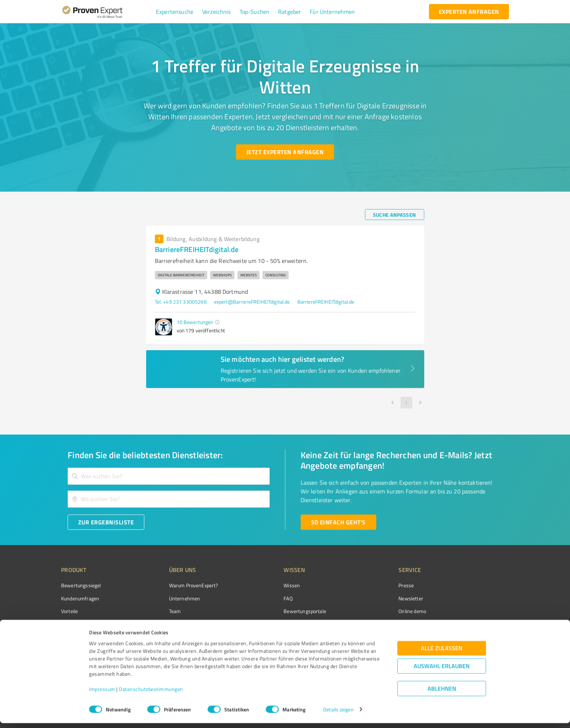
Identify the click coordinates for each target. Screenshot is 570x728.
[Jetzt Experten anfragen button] (285, 152)
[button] (175, 12)
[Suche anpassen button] (395, 215)
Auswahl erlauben (442, 671)
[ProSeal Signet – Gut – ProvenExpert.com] (482, 599)
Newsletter (370, 598)
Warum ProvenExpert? (180, 585)
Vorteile (69, 611)
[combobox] (169, 476)
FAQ (261, 598)
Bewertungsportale (278, 611)
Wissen (264, 585)
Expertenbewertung (380, 624)
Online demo (372, 611)
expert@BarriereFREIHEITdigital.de (252, 302)
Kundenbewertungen (279, 624)
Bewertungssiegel (81, 585)
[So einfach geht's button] (338, 522)
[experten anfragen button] (469, 12)
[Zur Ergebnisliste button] (106, 522)
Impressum (102, 694)
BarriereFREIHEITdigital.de (326, 302)
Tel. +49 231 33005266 (181, 302)
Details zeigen (338, 714)
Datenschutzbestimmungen (151, 694)
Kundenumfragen (80, 598)
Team (161, 611)
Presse (365, 585)
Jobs (160, 624)
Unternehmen (171, 598)
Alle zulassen (442, 653)
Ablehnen (442, 693)
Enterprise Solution (82, 624)
